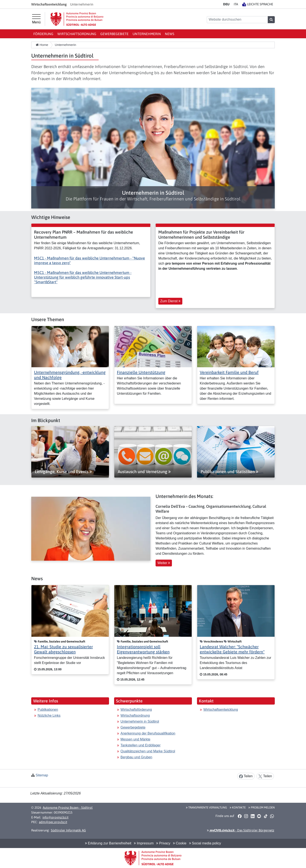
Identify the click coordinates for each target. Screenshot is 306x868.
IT (236, 4)
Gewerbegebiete (114, 34)
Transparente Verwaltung (206, 807)
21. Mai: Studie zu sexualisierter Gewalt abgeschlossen (63, 649)
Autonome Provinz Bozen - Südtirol (68, 808)
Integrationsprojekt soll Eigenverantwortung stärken (143, 649)
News (170, 34)
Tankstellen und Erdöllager (141, 745)
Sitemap (42, 775)
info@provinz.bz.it (55, 817)
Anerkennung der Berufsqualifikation (148, 733)
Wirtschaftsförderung (136, 710)
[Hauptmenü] (36, 19)
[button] (240, 816)
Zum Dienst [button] (170, 301)
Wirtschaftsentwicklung (221, 710)
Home (42, 45)
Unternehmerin (147, 34)
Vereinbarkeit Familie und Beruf (229, 372)
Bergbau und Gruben (136, 757)
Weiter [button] (164, 563)
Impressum (144, 843)
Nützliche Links (49, 716)
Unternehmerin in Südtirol (140, 721)
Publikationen (48, 710)
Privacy (163, 843)
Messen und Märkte (135, 739)
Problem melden (262, 807)
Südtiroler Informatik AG (68, 830)
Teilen (246, 776)
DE (226, 4)
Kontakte (238, 807)
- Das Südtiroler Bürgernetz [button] (241, 830)
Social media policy (205, 843)
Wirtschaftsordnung (77, 34)
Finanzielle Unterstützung (141, 372)
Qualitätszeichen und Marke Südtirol (148, 751)
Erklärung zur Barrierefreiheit (108, 843)
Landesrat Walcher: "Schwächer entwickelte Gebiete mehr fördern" (232, 649)
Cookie (180, 843)
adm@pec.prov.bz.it (53, 822)
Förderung (43, 34)
